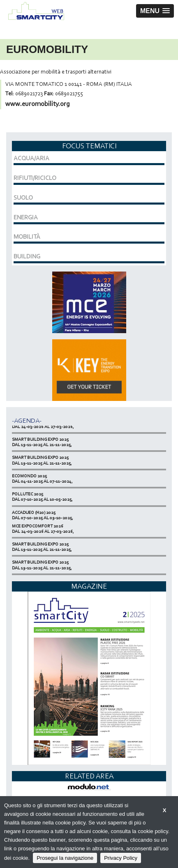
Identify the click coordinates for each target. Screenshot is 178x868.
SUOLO (23, 198)
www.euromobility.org (38, 104)
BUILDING (27, 256)
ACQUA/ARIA (31, 158)
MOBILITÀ (27, 237)
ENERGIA (26, 217)
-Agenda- (27, 420)
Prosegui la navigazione (65, 858)
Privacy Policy (121, 858)
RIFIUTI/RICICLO (35, 178)
